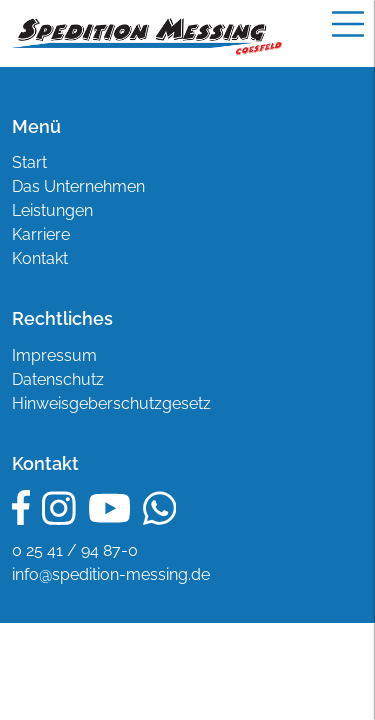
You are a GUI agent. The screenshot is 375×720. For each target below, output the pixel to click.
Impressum (54, 355)
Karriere (41, 234)
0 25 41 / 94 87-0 (75, 550)
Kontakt (40, 258)
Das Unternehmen (78, 186)
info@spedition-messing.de (111, 574)
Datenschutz (58, 379)
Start (29, 162)
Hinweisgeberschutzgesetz (111, 403)
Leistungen (52, 210)
